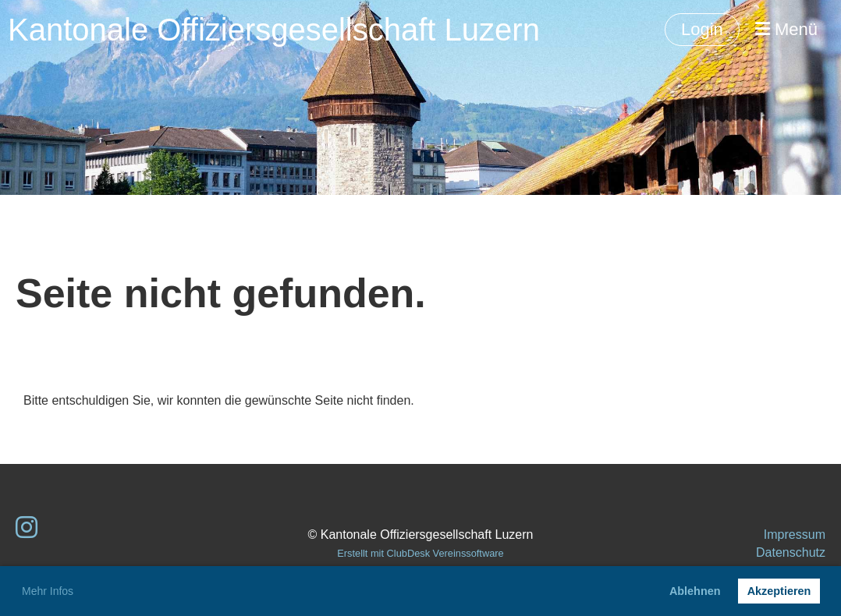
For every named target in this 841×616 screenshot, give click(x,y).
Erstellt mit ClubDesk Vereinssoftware (420, 553)
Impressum (795, 535)
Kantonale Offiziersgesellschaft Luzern (274, 30)
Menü (786, 29)
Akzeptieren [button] (779, 591)
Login (702, 29)
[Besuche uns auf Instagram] (27, 528)
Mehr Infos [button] (48, 591)
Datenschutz (791, 552)
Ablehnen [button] (695, 591)
